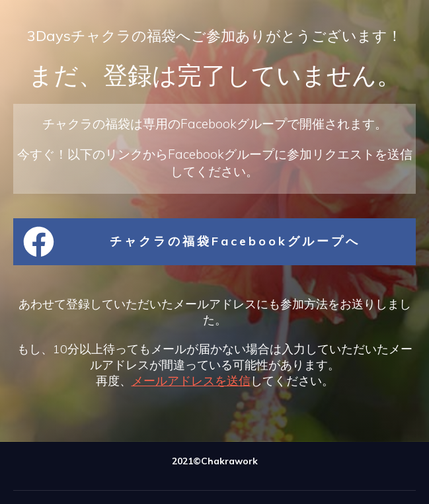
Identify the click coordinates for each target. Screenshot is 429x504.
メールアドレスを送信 (191, 381)
